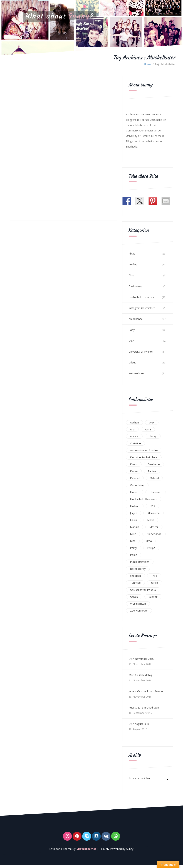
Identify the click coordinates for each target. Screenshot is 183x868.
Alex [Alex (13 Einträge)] (152, 422)
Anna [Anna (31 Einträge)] (148, 429)
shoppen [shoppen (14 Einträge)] (135, 576)
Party (132, 330)
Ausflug (133, 264)
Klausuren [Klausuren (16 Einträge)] (154, 513)
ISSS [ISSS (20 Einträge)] (152, 506)
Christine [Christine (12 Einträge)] (135, 443)
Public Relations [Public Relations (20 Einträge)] (140, 562)
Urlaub (132, 362)
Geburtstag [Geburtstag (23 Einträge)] (137, 485)
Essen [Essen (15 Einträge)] (134, 471)
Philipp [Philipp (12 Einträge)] (151, 548)
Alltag (132, 254)
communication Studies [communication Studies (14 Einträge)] (144, 450)
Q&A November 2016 (141, 659)
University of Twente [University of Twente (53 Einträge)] (143, 590)
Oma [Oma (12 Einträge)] (149, 541)
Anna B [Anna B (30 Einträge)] (134, 436)
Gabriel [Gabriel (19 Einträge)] (154, 478)
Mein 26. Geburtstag (140, 675)
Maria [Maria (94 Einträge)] (151, 520)
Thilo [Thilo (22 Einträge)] (154, 576)
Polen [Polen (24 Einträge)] (134, 555)
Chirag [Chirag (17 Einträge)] (153, 436)
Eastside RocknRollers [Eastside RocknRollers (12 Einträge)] (144, 457)
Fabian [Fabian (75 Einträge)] (152, 471)
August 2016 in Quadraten (144, 708)
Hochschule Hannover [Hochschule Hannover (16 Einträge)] (144, 499)
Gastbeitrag (135, 286)
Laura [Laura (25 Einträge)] (133, 520)
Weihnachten (136, 373)
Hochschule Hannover (141, 297)
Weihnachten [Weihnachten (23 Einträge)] (138, 603)
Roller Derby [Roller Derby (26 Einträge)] (138, 569)
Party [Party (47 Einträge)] (133, 548)
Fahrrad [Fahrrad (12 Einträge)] (135, 478)
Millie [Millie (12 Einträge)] (133, 534)
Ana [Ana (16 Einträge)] (132, 429)
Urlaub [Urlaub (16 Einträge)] (134, 597)
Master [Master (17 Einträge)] (154, 527)
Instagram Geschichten (142, 308)
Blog (131, 275)
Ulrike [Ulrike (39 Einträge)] (154, 583)
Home (148, 64)
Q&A (131, 341)
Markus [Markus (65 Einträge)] (135, 527)
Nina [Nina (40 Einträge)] (133, 541)
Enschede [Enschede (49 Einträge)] (154, 464)
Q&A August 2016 (139, 724)
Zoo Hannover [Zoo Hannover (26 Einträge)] (139, 610)
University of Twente (141, 352)
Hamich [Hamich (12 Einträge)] (135, 492)
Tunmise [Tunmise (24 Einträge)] (135, 583)
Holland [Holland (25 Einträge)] (135, 506)
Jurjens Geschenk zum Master (146, 691)
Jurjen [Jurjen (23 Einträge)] (134, 513)
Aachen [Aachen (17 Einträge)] (134, 422)
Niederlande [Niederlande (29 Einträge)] (154, 534)
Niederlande (136, 319)
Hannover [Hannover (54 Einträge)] (156, 492)
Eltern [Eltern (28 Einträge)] (134, 464)
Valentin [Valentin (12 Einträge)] (153, 597)
